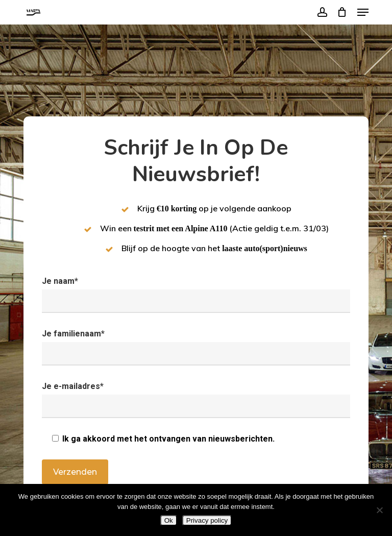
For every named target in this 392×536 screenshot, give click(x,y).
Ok (169, 520)
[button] (363, 12)
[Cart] (342, 12)
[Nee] (379, 510)
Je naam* (196, 295)
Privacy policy (207, 520)
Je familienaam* (196, 347)
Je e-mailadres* (196, 400)
